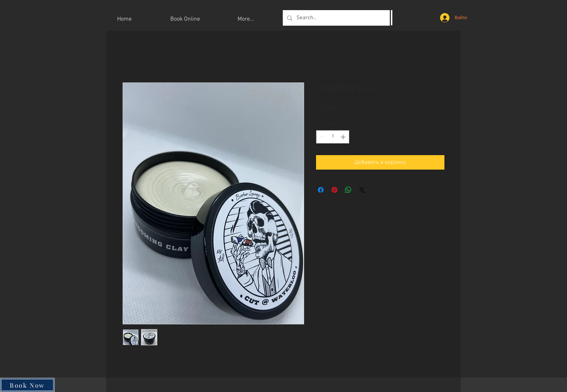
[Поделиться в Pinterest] (334, 190)
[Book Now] (27, 385)
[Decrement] (322, 137)
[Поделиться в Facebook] (321, 190)
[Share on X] (362, 190)
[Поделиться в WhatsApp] (348, 190)
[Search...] (337, 18)
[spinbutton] (333, 137)
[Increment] (344, 137)
